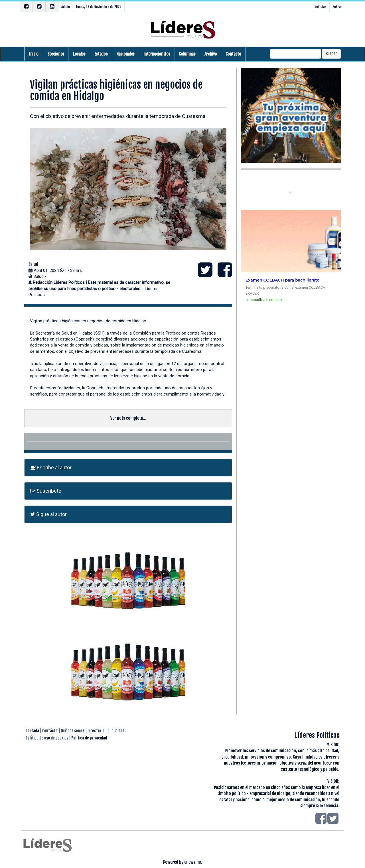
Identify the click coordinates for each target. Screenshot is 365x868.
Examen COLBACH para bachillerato (282, 280)
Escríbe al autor (51, 467)
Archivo (211, 54)
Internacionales (157, 54)
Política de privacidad (89, 738)
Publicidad (116, 731)
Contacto (233, 54)
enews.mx (193, 862)
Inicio (34, 54)
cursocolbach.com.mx (264, 300)
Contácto (50, 731)
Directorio (96, 731)
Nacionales (125, 54)
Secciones (56, 54)
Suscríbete (46, 491)
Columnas (187, 54)
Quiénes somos (73, 731)
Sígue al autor (48, 514)
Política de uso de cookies (47, 738)
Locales (79, 54)
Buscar (331, 54)
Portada (32, 731)
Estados (101, 54)
